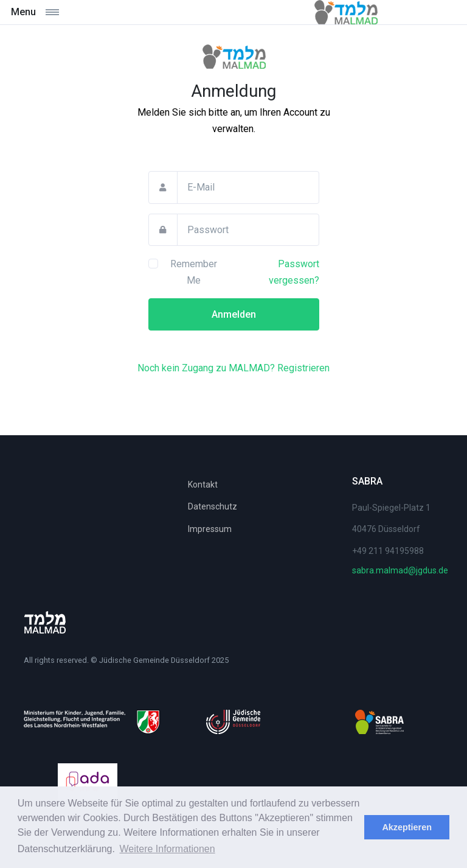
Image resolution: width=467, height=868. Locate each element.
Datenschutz (213, 506)
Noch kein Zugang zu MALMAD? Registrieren (233, 368)
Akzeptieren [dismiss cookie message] (407, 827)
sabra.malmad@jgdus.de (400, 570)
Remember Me (194, 272)
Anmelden (234, 314)
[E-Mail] (248, 187)
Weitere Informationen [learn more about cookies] (168, 849)
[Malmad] (346, 12)
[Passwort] (248, 230)
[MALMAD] (234, 61)
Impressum (210, 529)
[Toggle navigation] (65, 12)
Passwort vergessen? (294, 272)
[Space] (45, 622)
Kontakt (203, 485)
